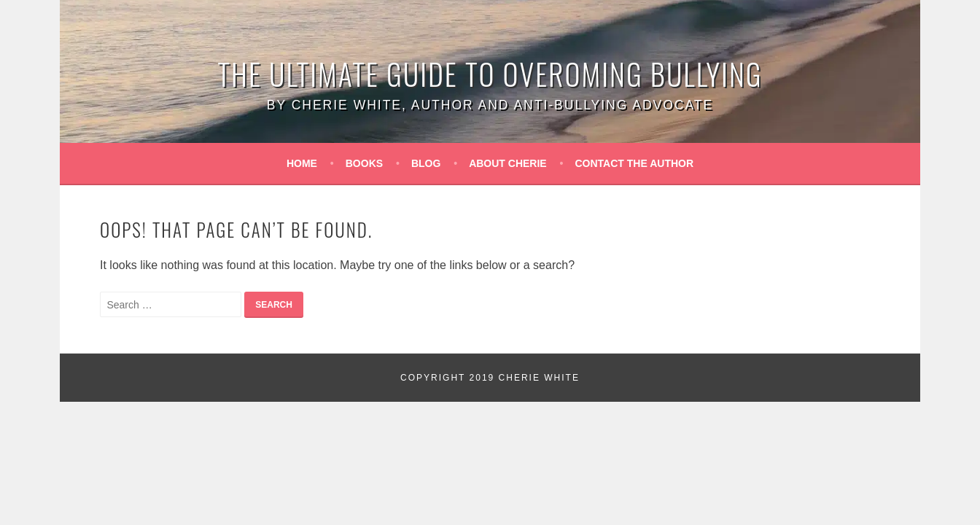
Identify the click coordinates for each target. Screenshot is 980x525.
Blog (426, 163)
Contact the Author (635, 163)
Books (364, 163)
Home (302, 163)
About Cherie (508, 163)
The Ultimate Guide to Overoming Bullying (490, 74)
